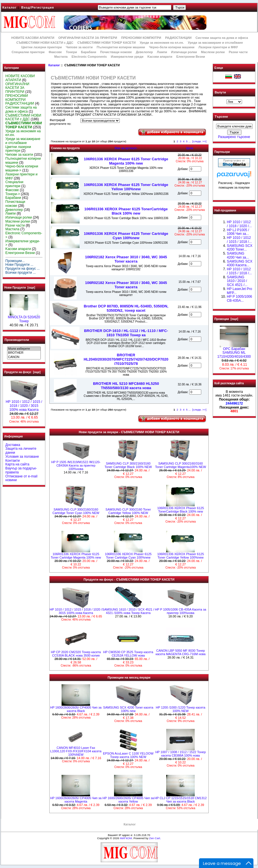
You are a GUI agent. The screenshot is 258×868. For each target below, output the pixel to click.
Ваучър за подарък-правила (21, 470)
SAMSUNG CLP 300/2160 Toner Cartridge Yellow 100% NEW (128, 511)
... (190, 141)
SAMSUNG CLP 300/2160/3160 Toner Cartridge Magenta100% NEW (181, 465)
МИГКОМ (126, 838)
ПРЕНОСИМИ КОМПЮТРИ (141, 38)
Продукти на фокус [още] (22, 372)
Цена (190, 148)
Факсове (55, 52)
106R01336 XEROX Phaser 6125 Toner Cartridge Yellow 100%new (126, 187)
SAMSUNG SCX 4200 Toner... (240, 248)
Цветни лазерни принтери (42, 47)
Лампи (162, 52)
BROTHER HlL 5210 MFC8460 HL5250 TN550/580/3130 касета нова (126, 386)
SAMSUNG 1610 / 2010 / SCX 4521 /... (237, 281)
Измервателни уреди (127, 57)
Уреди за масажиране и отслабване (215, 43)
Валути (220, 92)
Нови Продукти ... (19, 265)
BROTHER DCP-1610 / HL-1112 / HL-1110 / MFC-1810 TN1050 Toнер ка (126, 333)
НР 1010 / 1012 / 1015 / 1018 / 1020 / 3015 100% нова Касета (24, 404)
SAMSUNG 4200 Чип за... (238, 255)
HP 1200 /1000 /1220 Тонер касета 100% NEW (181, 709)
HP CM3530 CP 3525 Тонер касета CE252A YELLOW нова (128, 654)
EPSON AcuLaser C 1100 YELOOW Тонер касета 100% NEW (128, 755)
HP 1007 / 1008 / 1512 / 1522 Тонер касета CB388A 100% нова (181, 754)
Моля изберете (24, 349)
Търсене (221, 117)
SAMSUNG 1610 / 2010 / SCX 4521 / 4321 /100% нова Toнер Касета (128, 611)
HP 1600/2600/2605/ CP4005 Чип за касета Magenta (76, 800)
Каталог (10, 7)
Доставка (13, 445)
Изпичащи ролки (184, 52)
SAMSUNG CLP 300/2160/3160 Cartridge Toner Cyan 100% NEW (76, 511)
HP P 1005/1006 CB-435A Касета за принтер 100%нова (181, 611)
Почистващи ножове (116, 52)
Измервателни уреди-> (23, 243)
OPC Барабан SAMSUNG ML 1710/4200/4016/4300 (234, 351)
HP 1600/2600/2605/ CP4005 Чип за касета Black (76, 709)
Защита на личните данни (21, 451)
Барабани (89, 52)
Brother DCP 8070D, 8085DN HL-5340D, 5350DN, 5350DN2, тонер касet (126, 308)
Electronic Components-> (24, 235)
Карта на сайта (17, 464)
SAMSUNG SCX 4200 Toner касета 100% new (128, 709)
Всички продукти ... (21, 273)
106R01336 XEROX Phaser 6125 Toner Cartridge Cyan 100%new (126, 236)
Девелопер (144, 52)
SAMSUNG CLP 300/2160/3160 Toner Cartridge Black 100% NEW (128, 465)
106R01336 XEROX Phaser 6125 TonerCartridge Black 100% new (126, 211)
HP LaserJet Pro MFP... (240, 291)
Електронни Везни (191, 57)
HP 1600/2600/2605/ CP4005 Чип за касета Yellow (128, 800)
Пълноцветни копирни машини (121, 47)
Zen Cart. (155, 838)
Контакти (13, 461)
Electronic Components (89, 57)
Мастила (61, 57)
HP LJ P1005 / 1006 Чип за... (238, 232)
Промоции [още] (226, 319)
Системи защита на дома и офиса (222, 38)
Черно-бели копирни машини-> (22, 168)
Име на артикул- (126, 148)
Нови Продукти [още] (20, 288)
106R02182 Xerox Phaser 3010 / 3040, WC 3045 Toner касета (126, 259)
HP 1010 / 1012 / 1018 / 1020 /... (239, 224)
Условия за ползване (22, 457)
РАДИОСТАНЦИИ (178, 38)
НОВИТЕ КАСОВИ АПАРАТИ (33, 38)
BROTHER (24, 353)
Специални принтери (28, 52)
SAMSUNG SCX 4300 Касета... (240, 263)
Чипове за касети (79, 47)
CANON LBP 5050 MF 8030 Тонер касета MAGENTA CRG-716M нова (181, 652)
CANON (24, 357)
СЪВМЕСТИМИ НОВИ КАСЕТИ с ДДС (45, 43)
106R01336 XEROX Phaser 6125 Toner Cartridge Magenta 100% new (126, 161)
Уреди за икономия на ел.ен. (162, 43)
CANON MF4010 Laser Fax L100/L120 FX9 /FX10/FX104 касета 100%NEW (76, 751)
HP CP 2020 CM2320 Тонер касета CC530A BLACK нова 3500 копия (76, 654)
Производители (17, 340)
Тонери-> (13, 194)
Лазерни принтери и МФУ (218, 47)
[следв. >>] (200, 141)
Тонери (71, 52)
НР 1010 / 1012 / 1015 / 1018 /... (239, 240)
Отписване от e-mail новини (21, 478)
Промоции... (15, 261)
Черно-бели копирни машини (172, 47)
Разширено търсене (234, 137)
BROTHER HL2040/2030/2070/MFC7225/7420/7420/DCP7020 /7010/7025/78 (126, 359)
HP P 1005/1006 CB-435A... (239, 299)
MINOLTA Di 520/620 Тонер (24, 318)
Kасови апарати (160, 57)
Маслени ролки (213, 52)
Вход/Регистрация (37, 7)
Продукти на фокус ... (23, 269)
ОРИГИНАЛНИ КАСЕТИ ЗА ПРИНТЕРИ (88, 38)
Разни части (238, 52)
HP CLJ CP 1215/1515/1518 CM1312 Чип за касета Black (181, 800)
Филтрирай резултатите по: (60, 122)
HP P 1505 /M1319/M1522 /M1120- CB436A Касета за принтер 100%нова (76, 465)
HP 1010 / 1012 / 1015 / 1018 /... (239, 271)
